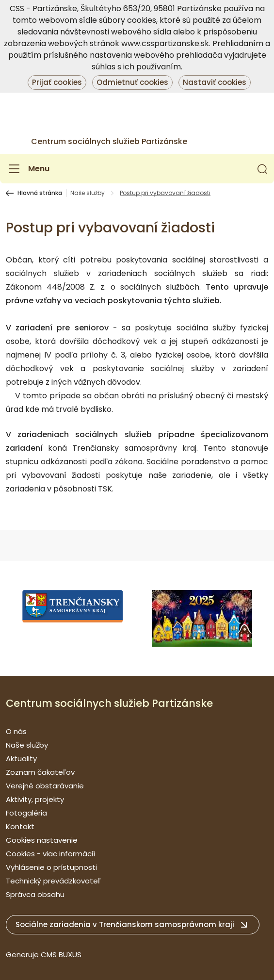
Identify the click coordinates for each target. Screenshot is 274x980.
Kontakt (20, 826)
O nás (16, 731)
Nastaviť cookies (215, 82)
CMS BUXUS (61, 955)
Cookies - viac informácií (50, 854)
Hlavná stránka (40, 193)
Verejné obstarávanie (45, 786)
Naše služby (88, 193)
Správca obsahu (35, 894)
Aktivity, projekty (35, 799)
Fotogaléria (26, 813)
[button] (262, 169)
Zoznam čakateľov (40, 772)
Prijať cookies (57, 82)
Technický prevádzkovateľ (53, 881)
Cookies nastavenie (42, 840)
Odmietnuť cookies (132, 82)
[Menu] (28, 169)
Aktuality (21, 759)
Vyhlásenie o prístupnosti (51, 867)
